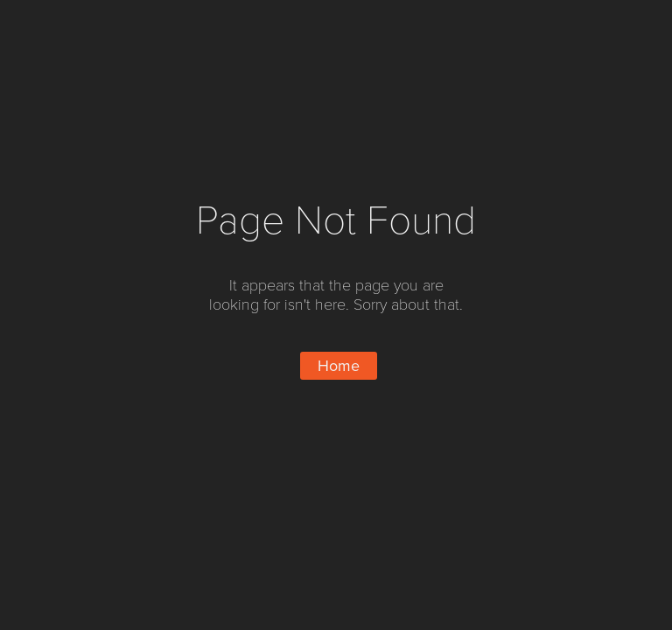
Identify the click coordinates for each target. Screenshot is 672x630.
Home (339, 366)
